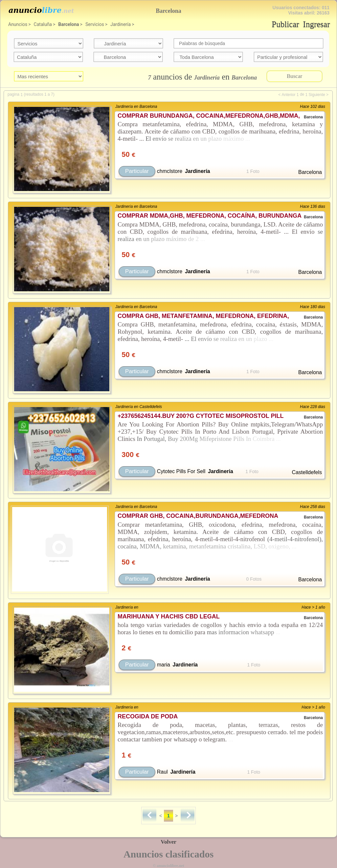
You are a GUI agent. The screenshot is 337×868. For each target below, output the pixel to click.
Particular (137, 171)
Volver (168, 842)
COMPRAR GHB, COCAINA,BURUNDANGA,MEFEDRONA (198, 516)
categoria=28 (128, 43)
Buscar (294, 76)
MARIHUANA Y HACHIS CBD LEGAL (169, 616)
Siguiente (317, 95)
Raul (162, 772)
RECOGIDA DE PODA (148, 716)
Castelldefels (307, 472)
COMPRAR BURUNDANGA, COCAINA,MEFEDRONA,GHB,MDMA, (209, 116)
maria (164, 665)
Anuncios (18, 24)
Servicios (95, 24)
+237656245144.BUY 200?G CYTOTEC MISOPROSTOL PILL (201, 416)
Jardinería (121, 24)
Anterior (288, 95)
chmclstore (170, 171)
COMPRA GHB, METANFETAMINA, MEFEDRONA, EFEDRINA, (203, 316)
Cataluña (43, 24)
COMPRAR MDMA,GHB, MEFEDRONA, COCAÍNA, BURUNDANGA (210, 216)
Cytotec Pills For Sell (181, 471)
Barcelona (68, 24)
